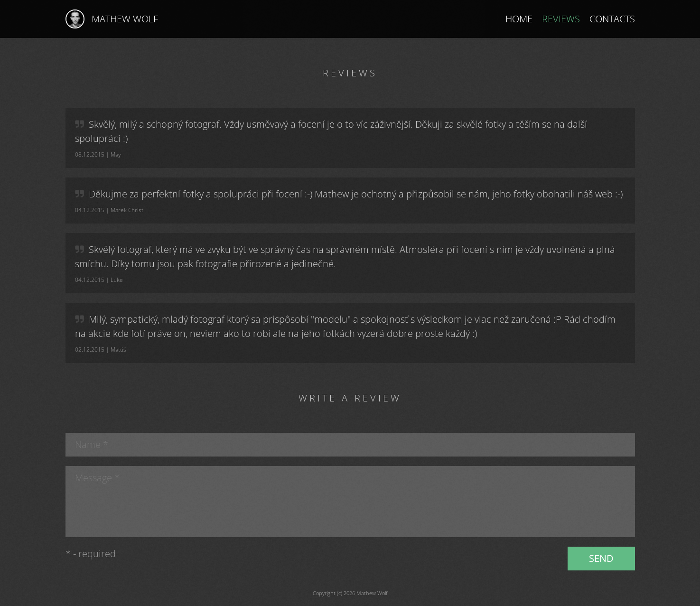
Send (601, 558)
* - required (91, 554)
